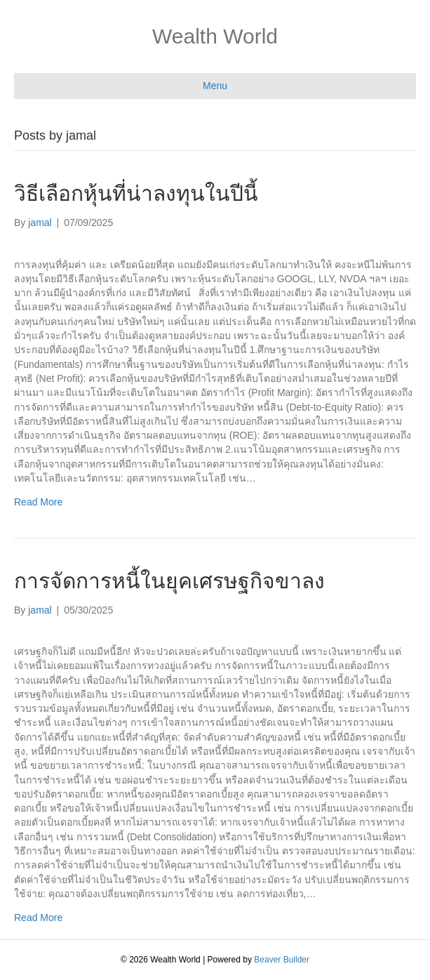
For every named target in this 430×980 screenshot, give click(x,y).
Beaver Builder (282, 960)
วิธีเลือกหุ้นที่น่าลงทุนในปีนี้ (136, 193)
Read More (38, 502)
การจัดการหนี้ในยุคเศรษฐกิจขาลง (169, 581)
